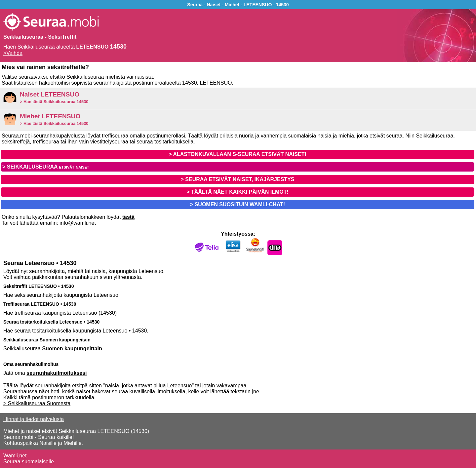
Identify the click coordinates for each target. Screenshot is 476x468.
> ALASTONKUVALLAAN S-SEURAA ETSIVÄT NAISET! (237, 154)
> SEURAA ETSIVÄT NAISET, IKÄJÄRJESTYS (238, 179)
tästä (128, 217)
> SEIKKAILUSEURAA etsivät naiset (46, 167)
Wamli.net (15, 456)
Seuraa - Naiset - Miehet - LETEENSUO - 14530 (238, 5)
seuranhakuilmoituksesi (57, 373)
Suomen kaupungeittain (72, 349)
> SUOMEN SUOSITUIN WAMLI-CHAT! (238, 204)
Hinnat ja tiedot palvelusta (34, 419)
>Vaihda (13, 53)
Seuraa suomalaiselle (29, 462)
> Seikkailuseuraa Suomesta (37, 403)
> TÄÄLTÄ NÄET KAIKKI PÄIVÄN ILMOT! (238, 192)
